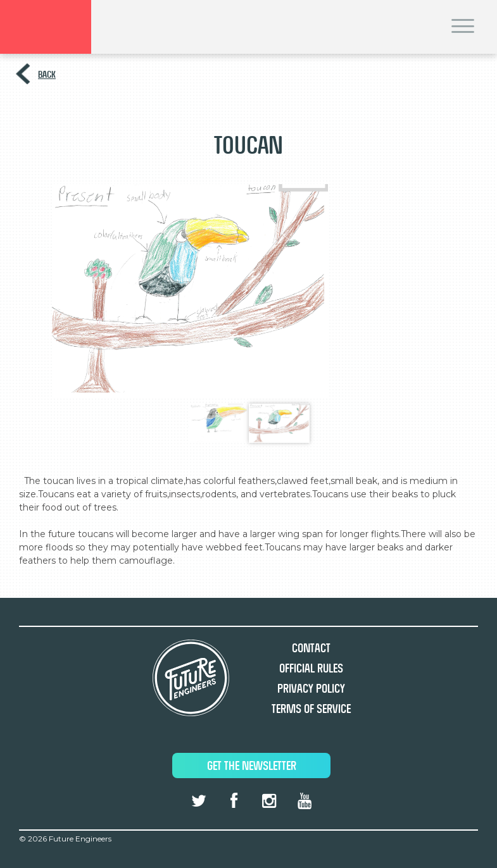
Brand (46, 27)
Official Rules (311, 668)
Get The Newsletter (252, 766)
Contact (311, 648)
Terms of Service (311, 709)
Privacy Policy (311, 689)
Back (47, 74)
